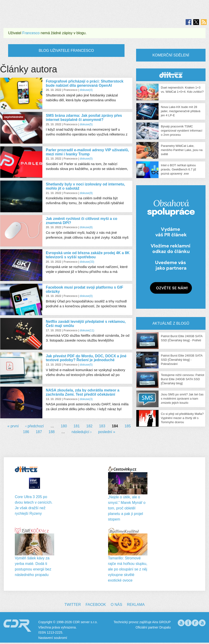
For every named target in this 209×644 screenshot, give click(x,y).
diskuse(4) (86, 90)
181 (77, 426)
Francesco (31, 33)
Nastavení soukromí (53, 638)
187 (39, 432)
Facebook (96, 605)
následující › (81, 432)
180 (64, 426)
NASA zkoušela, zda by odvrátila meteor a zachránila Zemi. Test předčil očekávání (83, 392)
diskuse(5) (86, 124)
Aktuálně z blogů (171, 323)
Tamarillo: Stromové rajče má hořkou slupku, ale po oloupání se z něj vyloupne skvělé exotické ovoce (128, 569)
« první (13, 426)
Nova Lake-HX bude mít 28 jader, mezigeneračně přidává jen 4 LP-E (181, 111)
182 (89, 426)
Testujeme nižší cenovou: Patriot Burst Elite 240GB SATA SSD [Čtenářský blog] (182, 379)
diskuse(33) (87, 262)
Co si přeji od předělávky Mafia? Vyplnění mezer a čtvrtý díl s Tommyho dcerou (182, 418)
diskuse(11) (87, 330)
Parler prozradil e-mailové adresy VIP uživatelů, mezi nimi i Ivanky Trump (87, 152)
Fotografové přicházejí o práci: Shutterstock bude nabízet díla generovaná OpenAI (85, 83)
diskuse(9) (86, 193)
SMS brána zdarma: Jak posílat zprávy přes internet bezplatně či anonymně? (84, 118)
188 (52, 432)
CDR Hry (171, 75)
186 (26, 432)
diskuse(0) (86, 159)
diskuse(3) (86, 399)
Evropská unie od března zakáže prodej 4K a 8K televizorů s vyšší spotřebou (88, 255)
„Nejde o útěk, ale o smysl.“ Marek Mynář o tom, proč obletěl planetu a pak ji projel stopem (127, 508)
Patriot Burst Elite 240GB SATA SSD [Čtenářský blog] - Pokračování (182, 360)
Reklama (136, 605)
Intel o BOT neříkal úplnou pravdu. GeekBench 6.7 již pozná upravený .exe (178, 169)
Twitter (73, 605)
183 (102, 426)
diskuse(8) (86, 227)
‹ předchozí (34, 426)
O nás (116, 605)
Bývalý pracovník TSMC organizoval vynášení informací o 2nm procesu (182, 131)
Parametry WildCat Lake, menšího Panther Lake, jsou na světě (182, 150)
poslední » (107, 432)
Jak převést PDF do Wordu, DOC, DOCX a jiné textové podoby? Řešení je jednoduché (86, 358)
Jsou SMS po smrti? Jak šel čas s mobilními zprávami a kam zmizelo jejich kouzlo (182, 399)
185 (128, 426)
